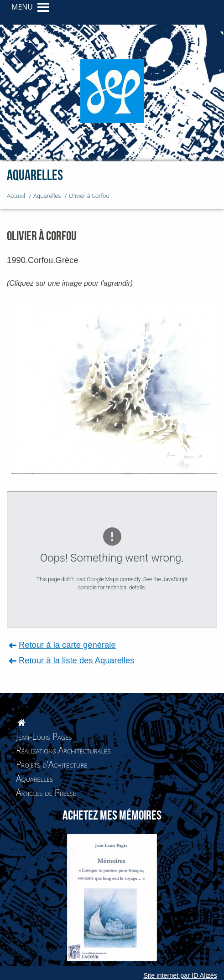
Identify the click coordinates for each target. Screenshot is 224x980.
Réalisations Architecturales (63, 750)
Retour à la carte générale (67, 645)
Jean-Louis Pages (44, 736)
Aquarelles (34, 778)
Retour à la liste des (77, 660)
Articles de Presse (46, 792)
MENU (22, 7)
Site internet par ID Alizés (180, 975)
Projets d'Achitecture (52, 764)
